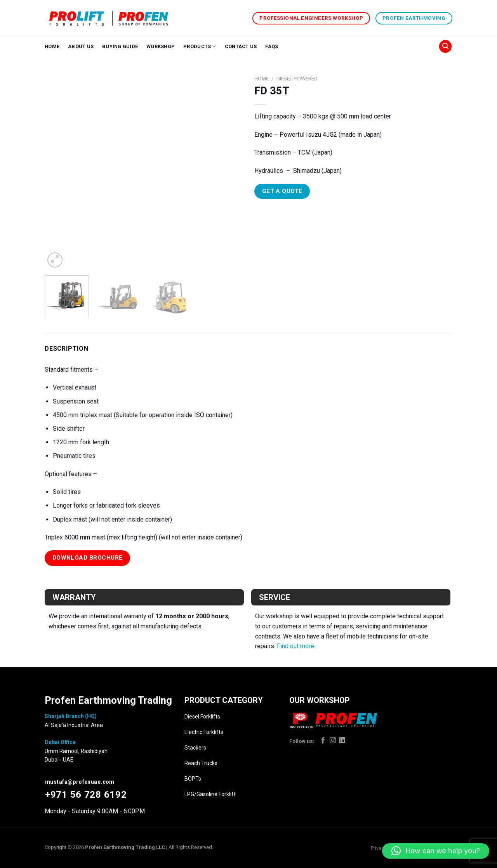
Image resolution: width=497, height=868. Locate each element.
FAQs (272, 46)
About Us (81, 46)
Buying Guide (120, 46)
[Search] (445, 46)
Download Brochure (88, 558)
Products (200, 46)
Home (52, 46)
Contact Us (241, 46)
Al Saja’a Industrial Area (74, 725)
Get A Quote (282, 191)
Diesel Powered (297, 78)
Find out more (295, 646)
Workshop (161, 46)
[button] (436, 851)
